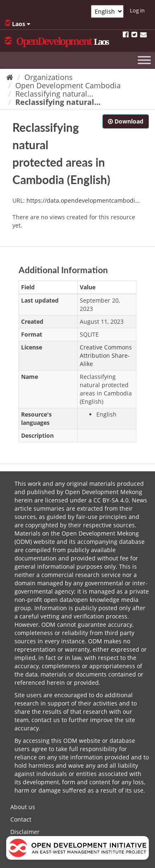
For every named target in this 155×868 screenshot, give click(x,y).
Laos (17, 24)
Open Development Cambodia (68, 85)
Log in (137, 10)
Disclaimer (25, 832)
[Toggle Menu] (144, 60)
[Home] (10, 77)
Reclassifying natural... (54, 94)
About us (23, 807)
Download (126, 121)
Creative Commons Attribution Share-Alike (106, 355)
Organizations (49, 77)
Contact (21, 819)
